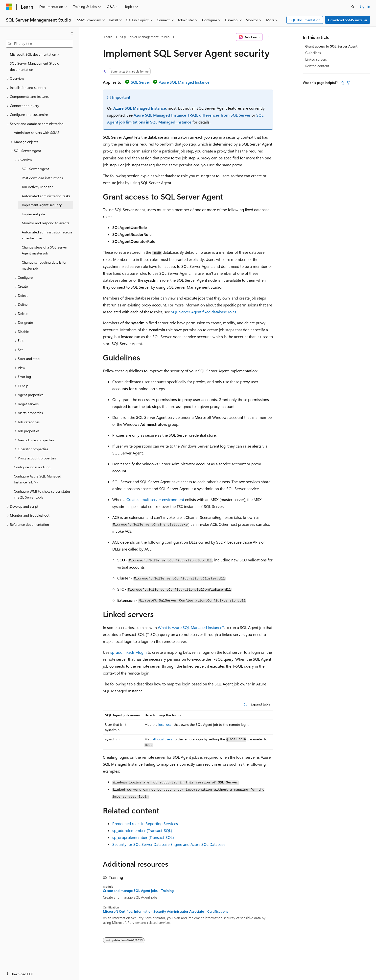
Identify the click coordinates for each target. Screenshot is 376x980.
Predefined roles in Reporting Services (145, 823)
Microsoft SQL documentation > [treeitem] (35, 54)
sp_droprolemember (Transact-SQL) (143, 837)
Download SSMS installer (348, 20)
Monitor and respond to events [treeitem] (46, 223)
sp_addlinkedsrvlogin (129, 652)
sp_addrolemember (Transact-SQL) (142, 830)
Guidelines (313, 53)
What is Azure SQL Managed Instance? (191, 627)
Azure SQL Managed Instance (184, 82)
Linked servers (316, 59)
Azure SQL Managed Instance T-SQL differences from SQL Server (192, 115)
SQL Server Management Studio (145, 37)
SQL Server (141, 82)
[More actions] (269, 37)
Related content (317, 66)
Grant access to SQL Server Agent (331, 46)
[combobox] (39, 44)
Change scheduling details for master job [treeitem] (44, 265)
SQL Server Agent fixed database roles (204, 312)
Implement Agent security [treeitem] (42, 205)
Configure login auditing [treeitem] (32, 467)
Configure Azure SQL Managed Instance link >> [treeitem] (37, 479)
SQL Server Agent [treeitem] (35, 169)
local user (165, 724)
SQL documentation (305, 20)
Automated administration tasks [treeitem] (46, 196)
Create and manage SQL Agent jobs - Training (138, 891)
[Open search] (353, 7)
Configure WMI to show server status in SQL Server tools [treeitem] (42, 494)
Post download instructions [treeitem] (42, 178)
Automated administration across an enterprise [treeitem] (47, 235)
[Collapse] (72, 33)
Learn (108, 37)
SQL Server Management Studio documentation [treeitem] (35, 66)
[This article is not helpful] (349, 83)
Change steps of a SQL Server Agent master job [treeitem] (44, 250)
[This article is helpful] (343, 83)
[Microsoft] (9, 7)
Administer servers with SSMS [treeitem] (37, 133)
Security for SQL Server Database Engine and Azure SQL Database (169, 844)
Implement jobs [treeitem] (34, 214)
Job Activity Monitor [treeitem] (37, 187)
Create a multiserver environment (155, 499)
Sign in (365, 6)
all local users (162, 739)
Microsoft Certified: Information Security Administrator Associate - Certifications (165, 911)
